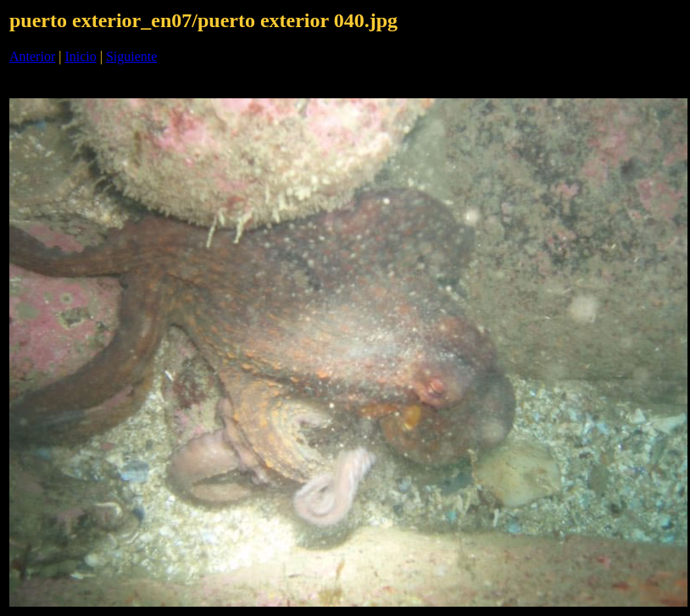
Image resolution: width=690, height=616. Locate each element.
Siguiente (131, 56)
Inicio (80, 56)
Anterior (32, 56)
